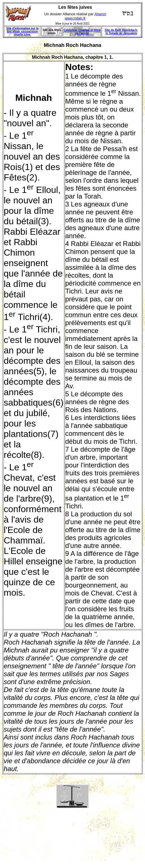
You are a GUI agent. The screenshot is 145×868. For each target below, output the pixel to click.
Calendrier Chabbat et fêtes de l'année (82, 32)
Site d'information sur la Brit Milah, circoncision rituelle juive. (22, 31)
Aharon (100, 14)
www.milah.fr (75, 18)
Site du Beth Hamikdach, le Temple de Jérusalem (121, 32)
